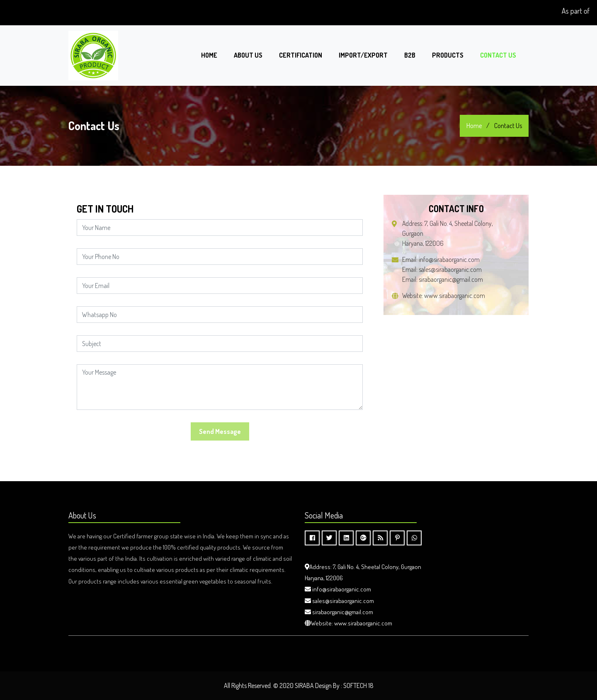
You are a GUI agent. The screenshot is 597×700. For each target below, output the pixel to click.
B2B (410, 55)
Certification (301, 55)
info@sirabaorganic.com (449, 259)
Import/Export (363, 55)
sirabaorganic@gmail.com (451, 279)
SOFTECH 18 (358, 685)
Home (209, 55)
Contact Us (498, 55)
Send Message (220, 431)
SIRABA (304, 685)
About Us (248, 55)
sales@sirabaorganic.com (450, 269)
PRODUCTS (448, 55)
